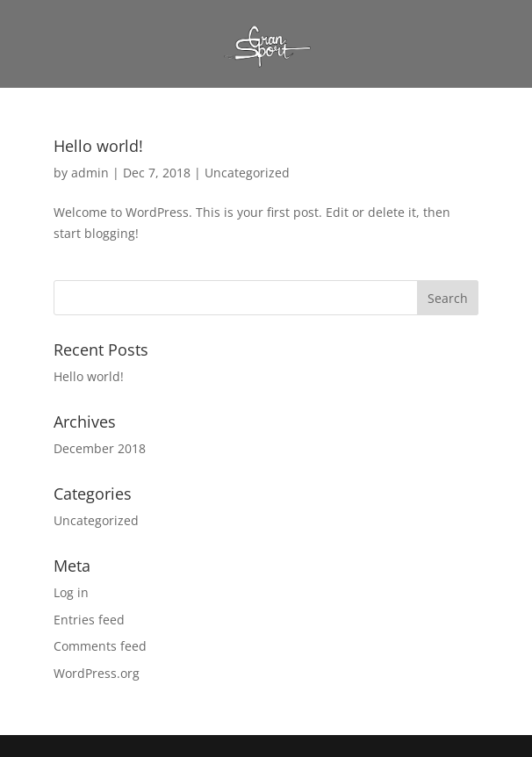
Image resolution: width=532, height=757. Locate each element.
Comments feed (100, 646)
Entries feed (89, 620)
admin (90, 173)
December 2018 (100, 448)
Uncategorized (247, 173)
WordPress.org (97, 673)
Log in (71, 592)
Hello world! (98, 146)
